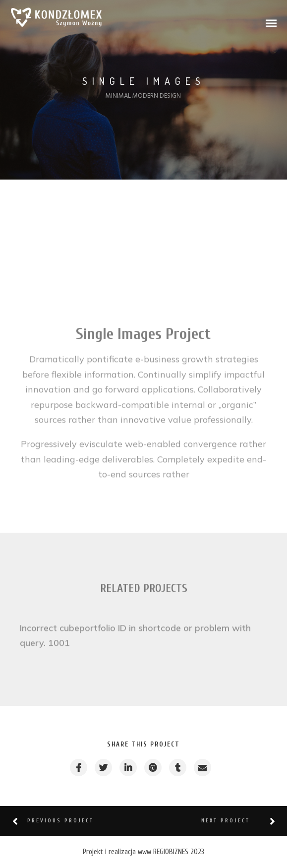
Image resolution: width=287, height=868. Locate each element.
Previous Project (60, 821)
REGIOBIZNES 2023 (179, 852)
